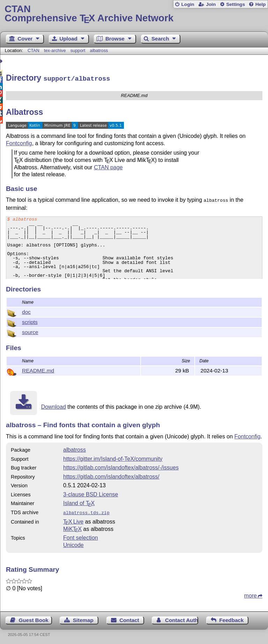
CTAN (33, 50)
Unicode (73, 543)
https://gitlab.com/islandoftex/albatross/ (111, 476)
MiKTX (72, 527)
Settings (236, 4)
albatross (99, 50)
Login (188, 4)
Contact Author (182, 618)
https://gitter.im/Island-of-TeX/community (113, 458)
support (78, 50)
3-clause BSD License (91, 493)
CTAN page (108, 166)
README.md (38, 369)
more (251, 594)
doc (26, 311)
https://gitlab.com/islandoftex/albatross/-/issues (121, 467)
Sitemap (83, 618)
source (30, 331)
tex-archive (55, 50)
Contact (129, 618)
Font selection (81, 536)
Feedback (231, 618)
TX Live (73, 520)
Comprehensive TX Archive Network (134, 14)
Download (54, 406)
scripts (30, 321)
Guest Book (34, 618)
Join (211, 4)
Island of (79, 502)
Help (261, 4)
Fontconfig (19, 142)
